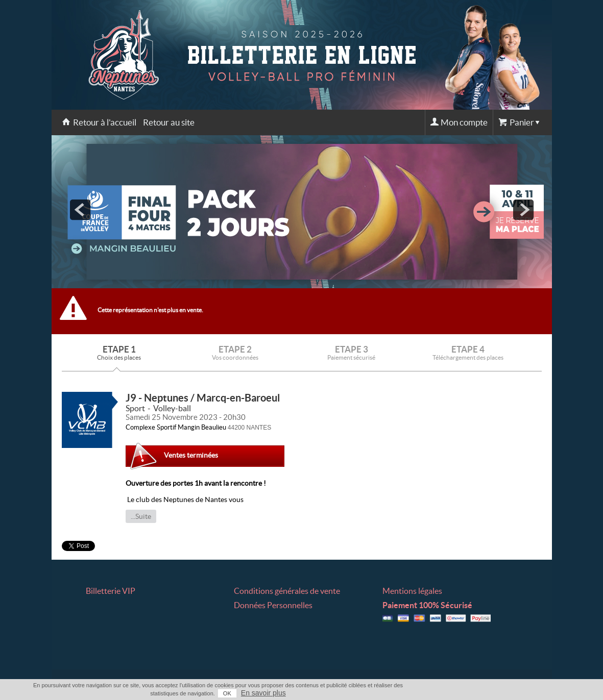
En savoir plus (263, 693)
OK (227, 693)
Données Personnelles (273, 605)
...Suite (141, 516)
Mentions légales (412, 591)
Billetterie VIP (111, 591)
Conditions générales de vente (287, 591)
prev (80, 210)
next (523, 210)
